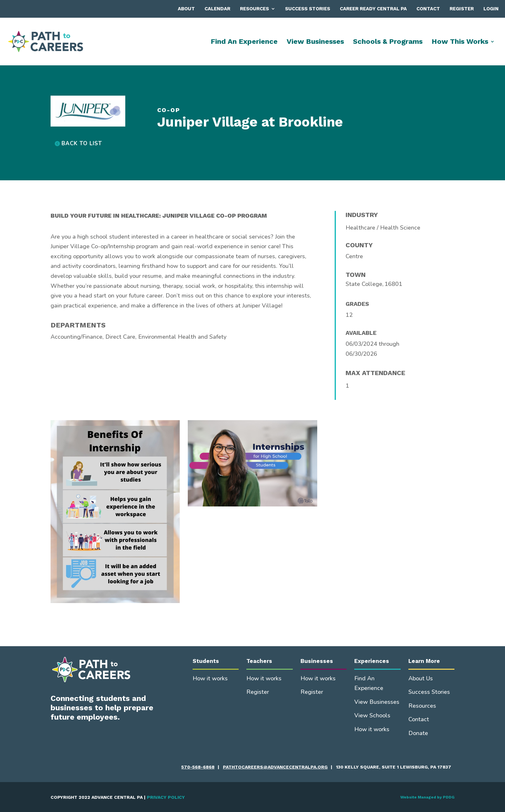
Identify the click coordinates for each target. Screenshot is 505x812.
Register (462, 9)
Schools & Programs (388, 42)
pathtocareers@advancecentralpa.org (275, 767)
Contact (428, 9)
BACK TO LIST (82, 143)
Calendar (217, 9)
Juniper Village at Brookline (250, 122)
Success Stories (308, 9)
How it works (210, 678)
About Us (421, 678)
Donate (418, 733)
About (186, 9)
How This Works (460, 42)
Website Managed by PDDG (427, 797)
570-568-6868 (198, 767)
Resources (254, 9)
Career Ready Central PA (373, 9)
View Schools (372, 715)
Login (491, 9)
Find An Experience (244, 42)
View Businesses (315, 42)
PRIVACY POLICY (166, 797)
